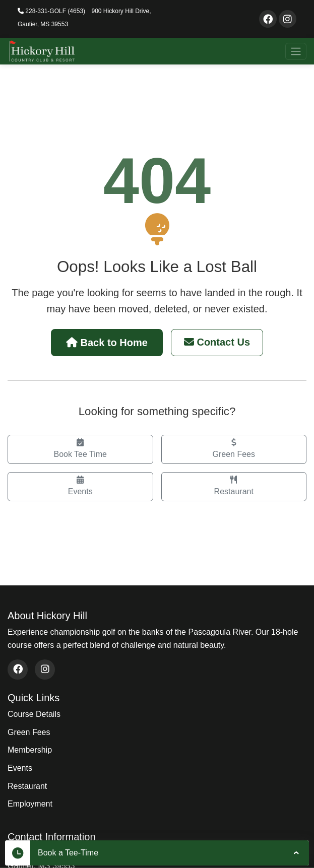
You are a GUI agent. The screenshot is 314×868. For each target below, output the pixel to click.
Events (80, 486)
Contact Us (217, 342)
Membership (30, 750)
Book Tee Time (80, 448)
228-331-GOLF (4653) (51, 11)
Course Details (34, 714)
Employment (30, 804)
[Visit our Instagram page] (288, 19)
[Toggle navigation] (296, 51)
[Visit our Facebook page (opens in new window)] (18, 670)
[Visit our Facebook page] (268, 19)
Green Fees (234, 448)
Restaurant (234, 486)
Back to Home (107, 343)
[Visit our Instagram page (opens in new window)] (45, 670)
